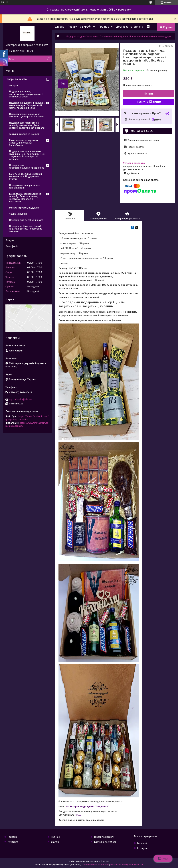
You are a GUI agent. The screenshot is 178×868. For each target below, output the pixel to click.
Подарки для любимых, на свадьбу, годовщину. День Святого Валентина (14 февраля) (27, 125)
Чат (163, 859)
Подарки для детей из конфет (26, 220)
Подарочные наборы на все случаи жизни (24, 186)
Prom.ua (105, 861)
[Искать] (49, 59)
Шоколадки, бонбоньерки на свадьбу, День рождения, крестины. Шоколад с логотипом (25, 198)
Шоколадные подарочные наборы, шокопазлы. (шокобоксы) (24, 143)
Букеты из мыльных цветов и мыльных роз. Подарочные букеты (25, 176)
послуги (13, 85)
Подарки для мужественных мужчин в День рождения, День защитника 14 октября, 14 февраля (27, 155)
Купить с (149, 102)
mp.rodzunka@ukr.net (21, 399)
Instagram (143, 848)
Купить (149, 94)
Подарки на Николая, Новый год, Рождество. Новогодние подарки (26, 229)
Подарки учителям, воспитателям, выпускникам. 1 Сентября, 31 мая (26, 94)
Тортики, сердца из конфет (24, 134)
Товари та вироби (80, 27)
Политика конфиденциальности (127, 865)
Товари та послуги (104, 837)
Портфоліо (12, 246)
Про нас (104, 27)
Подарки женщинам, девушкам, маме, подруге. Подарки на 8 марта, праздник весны (27, 105)
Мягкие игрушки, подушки (24, 208)
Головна (59, 27)
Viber (78, 815)
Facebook (142, 843)
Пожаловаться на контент (96, 865)
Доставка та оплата (130, 27)
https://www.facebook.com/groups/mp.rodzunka (27, 418)
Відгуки (10, 240)
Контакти (13, 842)
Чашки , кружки (18, 214)
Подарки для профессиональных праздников (27, 166)
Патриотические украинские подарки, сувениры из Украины (26, 115)
